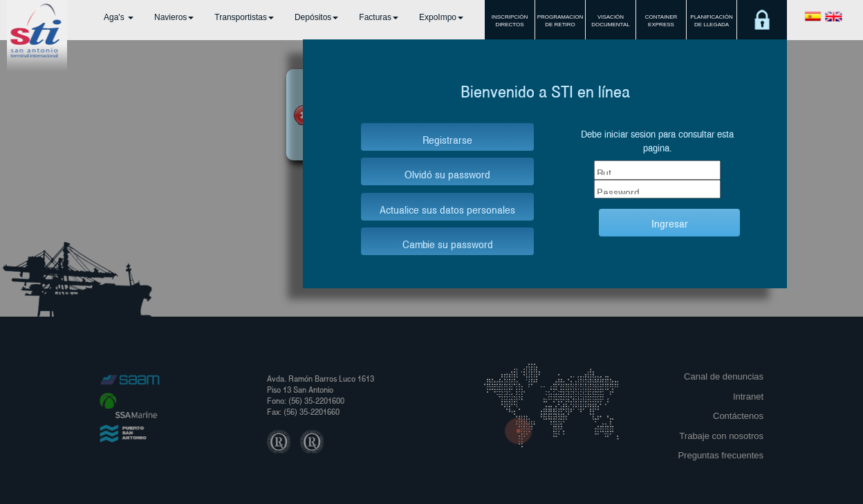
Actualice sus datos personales (447, 208)
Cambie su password (448, 243)
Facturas (379, 17)
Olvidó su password (447, 173)
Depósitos (316, 17)
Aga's (119, 17)
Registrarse (447, 139)
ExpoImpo (441, 17)
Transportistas (244, 17)
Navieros (174, 17)
